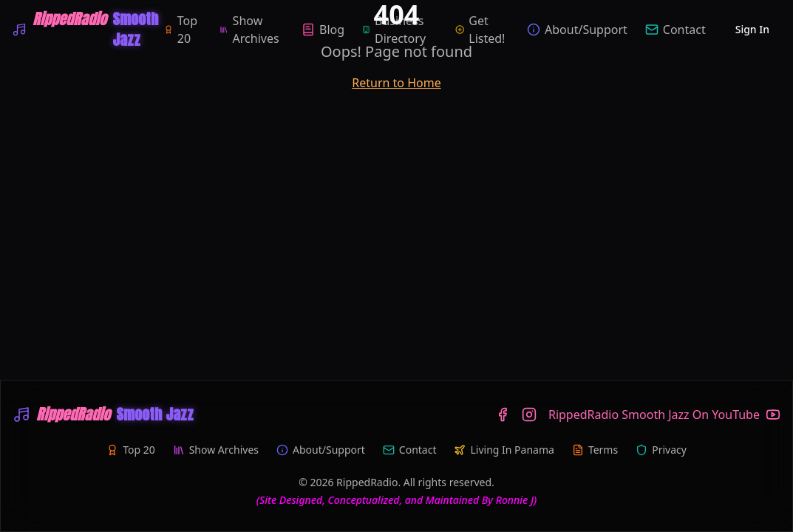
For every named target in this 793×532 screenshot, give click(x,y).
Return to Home (396, 83)
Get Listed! (480, 30)
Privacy (661, 450)
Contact (675, 30)
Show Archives (249, 30)
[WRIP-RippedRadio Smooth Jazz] (88, 30)
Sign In (752, 29)
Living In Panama (504, 450)
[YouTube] (664, 415)
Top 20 (181, 30)
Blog (323, 30)
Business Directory (394, 30)
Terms (595, 450)
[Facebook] (503, 415)
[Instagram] (529, 415)
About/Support (577, 30)
